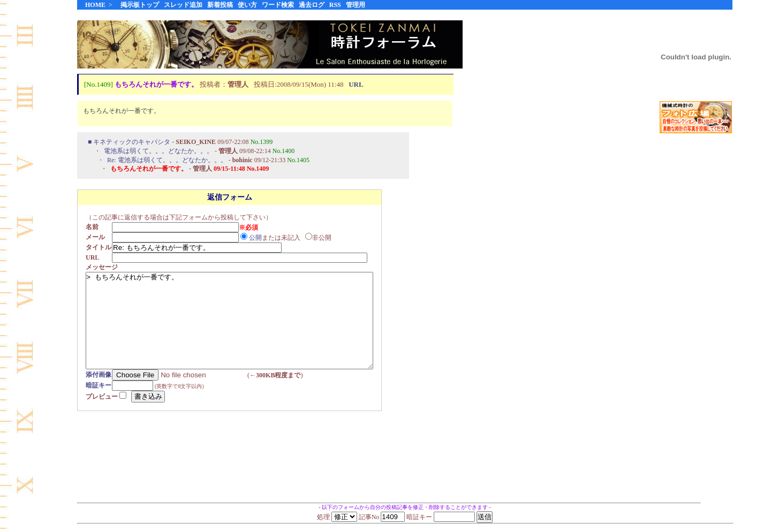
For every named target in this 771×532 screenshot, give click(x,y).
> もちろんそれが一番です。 (247, 331)
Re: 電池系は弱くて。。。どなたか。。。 (167, 161)
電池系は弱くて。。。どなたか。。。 (158, 151)
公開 (259, 238)
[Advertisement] (696, 310)
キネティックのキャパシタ (132, 142)
